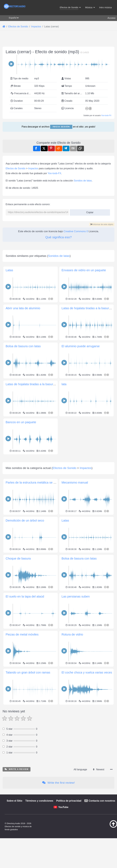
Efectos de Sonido (16, 211)
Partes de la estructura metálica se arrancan (35, 610)
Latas (9, 355)
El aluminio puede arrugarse (81, 431)
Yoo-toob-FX (106, 115)
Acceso (112, 18)
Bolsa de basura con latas (23, 431)
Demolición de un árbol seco (25, 648)
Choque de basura (18, 686)
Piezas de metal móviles (22, 762)
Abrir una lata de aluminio (23, 393)
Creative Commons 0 (76, 274)
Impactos (33, 211)
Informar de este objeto (102, 267)
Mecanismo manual (75, 610)
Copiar (89, 254)
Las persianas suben (76, 724)
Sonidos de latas (83, 223)
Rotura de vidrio (72, 762)
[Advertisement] (58, 156)
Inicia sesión (61, 127)
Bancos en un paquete (21, 507)
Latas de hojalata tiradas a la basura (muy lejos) (38, 469)
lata (64, 469)
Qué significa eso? (59, 280)
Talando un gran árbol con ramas (28, 800)
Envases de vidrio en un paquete (84, 355)
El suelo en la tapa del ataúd (25, 724)
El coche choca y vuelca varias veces (87, 800)
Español (13, 18)
